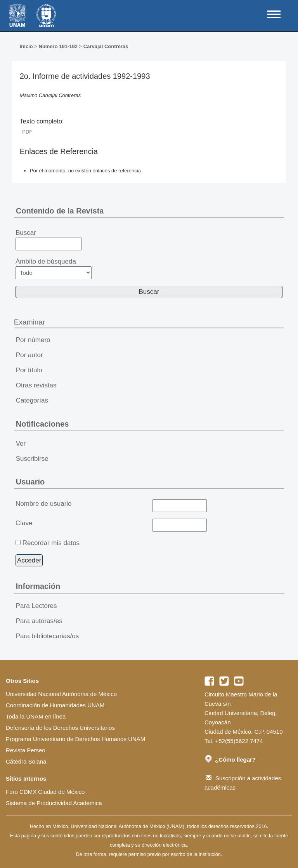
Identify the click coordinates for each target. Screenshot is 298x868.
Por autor (29, 355)
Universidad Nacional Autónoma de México (61, 694)
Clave (24, 523)
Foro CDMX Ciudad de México (45, 792)
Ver (21, 444)
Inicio (26, 46)
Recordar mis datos (51, 543)
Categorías (32, 400)
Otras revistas (36, 385)
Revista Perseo (26, 750)
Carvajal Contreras (106, 46)
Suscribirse (32, 459)
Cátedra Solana (26, 761)
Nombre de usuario (44, 504)
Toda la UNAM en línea (36, 716)
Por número (33, 340)
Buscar (49, 240)
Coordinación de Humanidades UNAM (55, 705)
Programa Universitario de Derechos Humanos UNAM (75, 739)
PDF (27, 132)
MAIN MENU (274, 14)
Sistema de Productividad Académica (54, 803)
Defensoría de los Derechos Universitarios (60, 728)
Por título (29, 370)
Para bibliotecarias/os (48, 636)
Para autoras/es (39, 621)
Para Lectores (36, 606)
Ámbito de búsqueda (54, 268)
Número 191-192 (58, 46)
